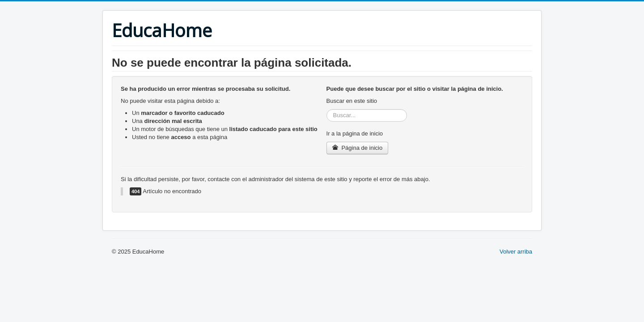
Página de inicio (358, 148)
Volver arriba (516, 252)
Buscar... (327, 109)
